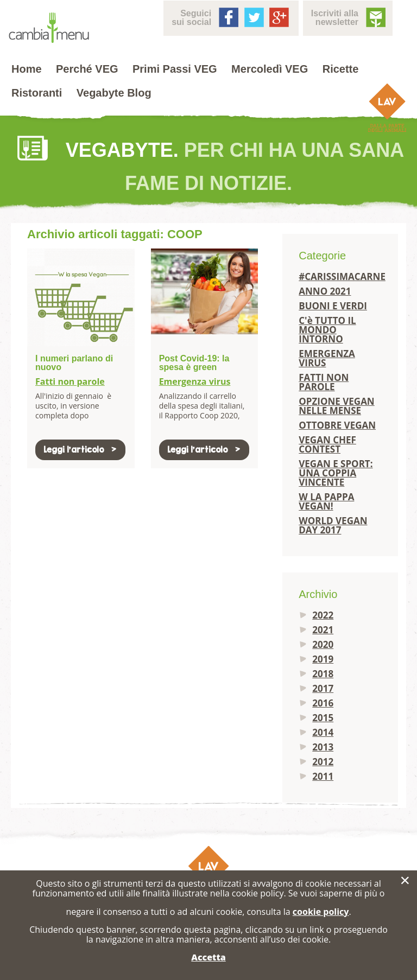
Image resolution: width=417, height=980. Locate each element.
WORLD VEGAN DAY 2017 (333, 525)
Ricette (341, 69)
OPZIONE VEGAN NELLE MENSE (336, 406)
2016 (323, 703)
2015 (323, 718)
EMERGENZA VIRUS (327, 358)
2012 (323, 762)
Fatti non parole (70, 381)
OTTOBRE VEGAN (337, 425)
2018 (323, 674)
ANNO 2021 (325, 291)
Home (27, 69)
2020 (323, 644)
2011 (323, 776)
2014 (323, 732)
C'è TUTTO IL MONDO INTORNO (327, 330)
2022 (323, 615)
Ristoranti (37, 93)
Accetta (208, 957)
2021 (323, 630)
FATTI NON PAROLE (324, 382)
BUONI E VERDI (333, 306)
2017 (323, 688)
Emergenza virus (195, 381)
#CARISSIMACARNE (340, 276)
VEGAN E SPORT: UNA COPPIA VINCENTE (336, 473)
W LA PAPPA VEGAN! (326, 501)
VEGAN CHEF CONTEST (327, 444)
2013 (323, 747)
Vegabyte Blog (114, 93)
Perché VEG (87, 69)
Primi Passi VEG (175, 69)
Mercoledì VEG (270, 69)
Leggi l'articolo (80, 450)
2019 (323, 659)
